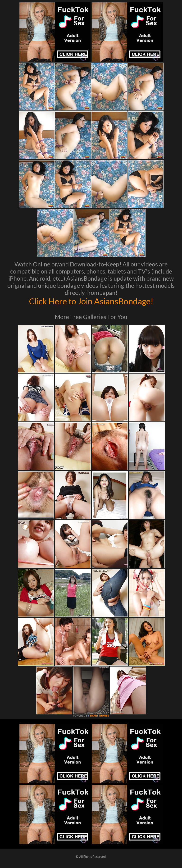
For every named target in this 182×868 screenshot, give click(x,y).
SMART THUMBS (99, 716)
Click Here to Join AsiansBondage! (91, 301)
